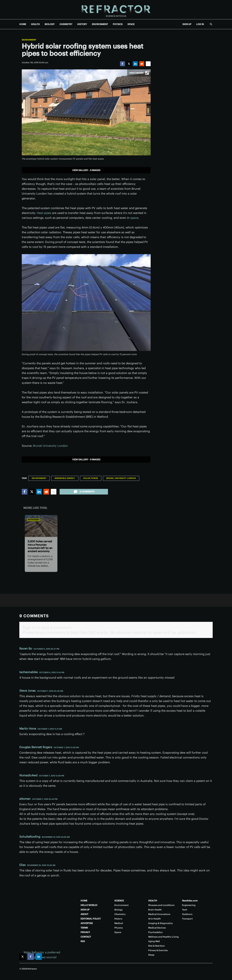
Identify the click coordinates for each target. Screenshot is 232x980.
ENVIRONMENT (100, 24)
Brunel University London (50, 446)
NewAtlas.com (190, 901)
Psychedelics (155, 932)
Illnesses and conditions (161, 905)
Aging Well (154, 941)
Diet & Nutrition (157, 946)
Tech (185, 910)
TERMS (84, 928)
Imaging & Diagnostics (160, 923)
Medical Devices (157, 928)
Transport (187, 919)
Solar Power (91, 478)
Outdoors (187, 914)
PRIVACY (85, 932)
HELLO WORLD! (89, 905)
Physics (119, 928)
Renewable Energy (65, 478)
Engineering (189, 905)
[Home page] (116, 10)
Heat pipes (44, 213)
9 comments (84, 492)
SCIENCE (119, 901)
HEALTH (35, 24)
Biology (119, 910)
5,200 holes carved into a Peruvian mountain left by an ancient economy (40, 546)
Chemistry (120, 914)
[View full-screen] (147, 73)
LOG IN (200, 24)
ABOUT (84, 914)
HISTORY (82, 24)
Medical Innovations (159, 914)
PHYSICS (118, 24)
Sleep (151, 955)
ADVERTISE (87, 923)
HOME (23, 24)
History (118, 919)
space (134, 218)
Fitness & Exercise (158, 950)
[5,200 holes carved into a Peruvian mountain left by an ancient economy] (41, 526)
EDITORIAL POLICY (91, 919)
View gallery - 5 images (86, 170)
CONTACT (86, 937)
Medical (119, 923)
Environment (29, 40)
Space (118, 932)
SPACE (131, 24)
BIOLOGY (50, 24)
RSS (83, 941)
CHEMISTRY (66, 24)
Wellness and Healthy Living (163, 937)
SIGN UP (187, 24)
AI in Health (155, 919)
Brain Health (155, 910)
